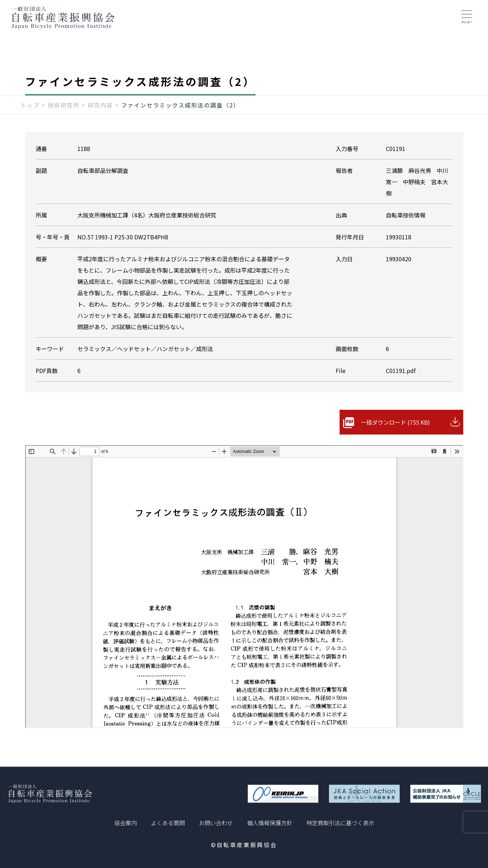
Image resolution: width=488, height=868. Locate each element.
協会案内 (125, 823)
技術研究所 (64, 105)
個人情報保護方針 (270, 823)
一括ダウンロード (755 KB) (395, 422)
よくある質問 (168, 823)
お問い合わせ (216, 823)
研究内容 (100, 105)
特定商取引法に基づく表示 (340, 823)
